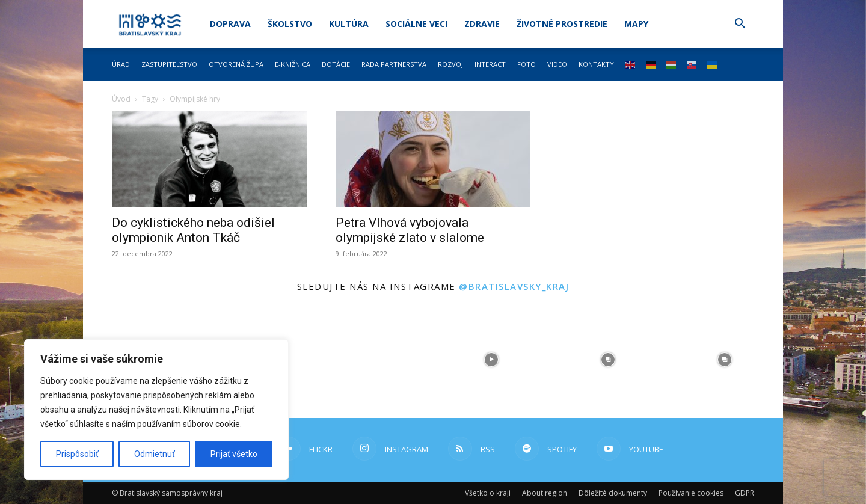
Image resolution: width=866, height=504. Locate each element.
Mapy (636, 24)
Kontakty (596, 64)
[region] (156, 410)
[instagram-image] (375, 360)
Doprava (230, 24)
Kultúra (349, 24)
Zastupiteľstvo (169, 64)
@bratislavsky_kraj (514, 286)
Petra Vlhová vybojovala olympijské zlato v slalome (410, 230)
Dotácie (336, 64)
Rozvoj (450, 64)
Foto (527, 64)
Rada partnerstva (394, 64)
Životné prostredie (562, 24)
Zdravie (482, 24)
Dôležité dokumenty (613, 493)
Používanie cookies (691, 493)
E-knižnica (293, 64)
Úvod (121, 99)
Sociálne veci (416, 24)
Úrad (121, 64)
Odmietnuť (155, 454)
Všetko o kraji (488, 493)
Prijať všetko (234, 454)
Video (557, 64)
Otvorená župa (236, 64)
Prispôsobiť (77, 454)
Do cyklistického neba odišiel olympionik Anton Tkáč (193, 230)
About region (545, 493)
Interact (490, 64)
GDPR (745, 493)
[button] (740, 25)
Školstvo (290, 24)
